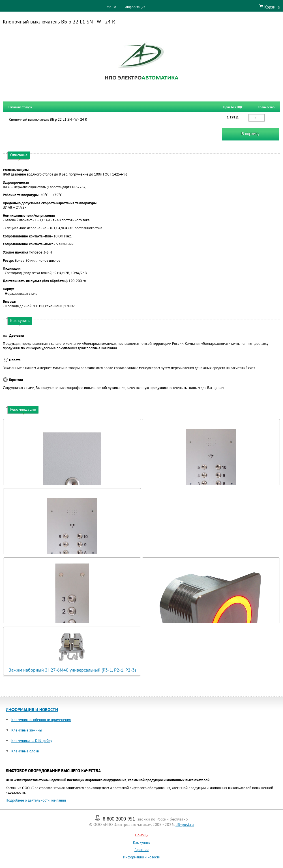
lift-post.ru (185, 824)
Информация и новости (142, 857)
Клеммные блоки (25, 751)
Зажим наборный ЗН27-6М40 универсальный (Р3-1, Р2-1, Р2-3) (72, 670)
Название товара (20, 107)
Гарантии (141, 850)
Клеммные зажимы (27, 730)
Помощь (142, 835)
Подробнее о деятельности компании (36, 800)
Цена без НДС (233, 107)
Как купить (141, 842)
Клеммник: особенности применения (41, 720)
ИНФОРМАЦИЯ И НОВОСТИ (32, 710)
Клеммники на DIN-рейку (32, 741)
